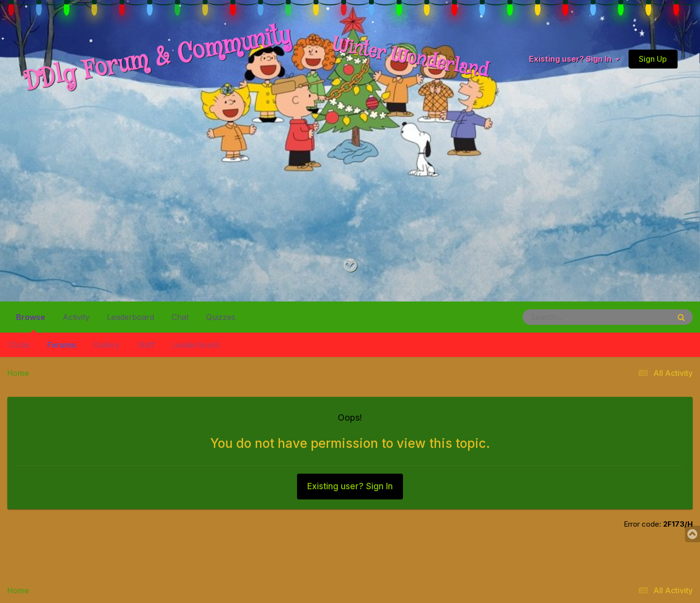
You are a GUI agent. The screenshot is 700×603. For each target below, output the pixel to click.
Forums (61, 345)
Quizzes (221, 317)
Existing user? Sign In (574, 59)
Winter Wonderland (411, 58)
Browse (31, 321)
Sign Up (653, 59)
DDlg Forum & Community (157, 59)
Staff (146, 345)
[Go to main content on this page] (350, 266)
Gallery (106, 345)
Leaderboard (196, 345)
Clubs (19, 345)
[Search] (570, 317)
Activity (76, 317)
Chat (180, 317)
